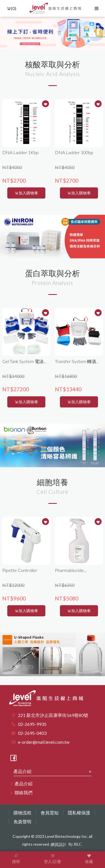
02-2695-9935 (32, 724)
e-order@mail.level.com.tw (44, 742)
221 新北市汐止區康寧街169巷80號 (53, 715)
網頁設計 (59, 845)
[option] (53, 33)
